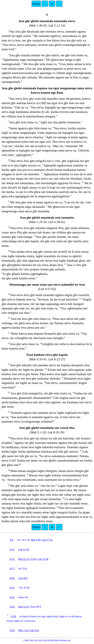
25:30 (33, 559)
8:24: (12, 597)
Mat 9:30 (36, 540)
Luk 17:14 (47, 540)
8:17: (12, 569)
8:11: (12, 549)
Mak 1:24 (23, 630)
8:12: (12, 559)
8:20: (12, 578)
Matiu (36, 4)
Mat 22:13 (24, 559)
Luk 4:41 (34, 630)
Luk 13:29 (23, 549)
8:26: (12, 607)
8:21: (12, 588)
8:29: (12, 630)
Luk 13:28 (43, 559)
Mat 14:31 (24, 607)
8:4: (12, 540)
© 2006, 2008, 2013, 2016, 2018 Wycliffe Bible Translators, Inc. (47, 640)
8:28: (14, 616)
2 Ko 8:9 (23, 578)
